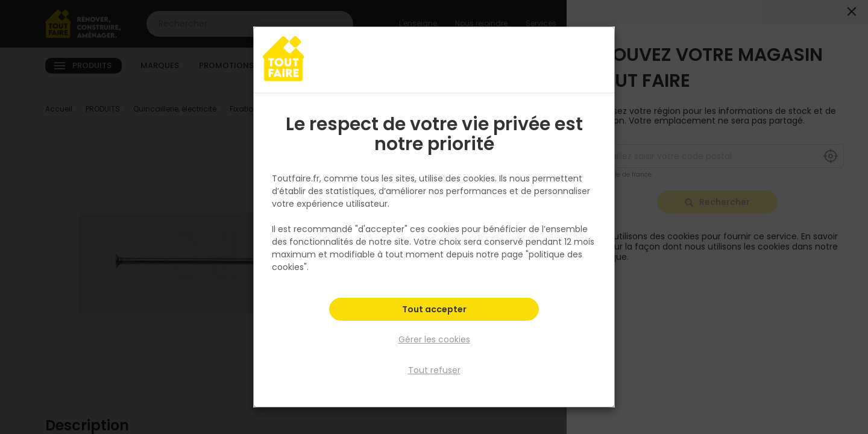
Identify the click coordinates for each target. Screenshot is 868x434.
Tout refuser (434, 370)
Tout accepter (434, 311)
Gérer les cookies (434, 340)
